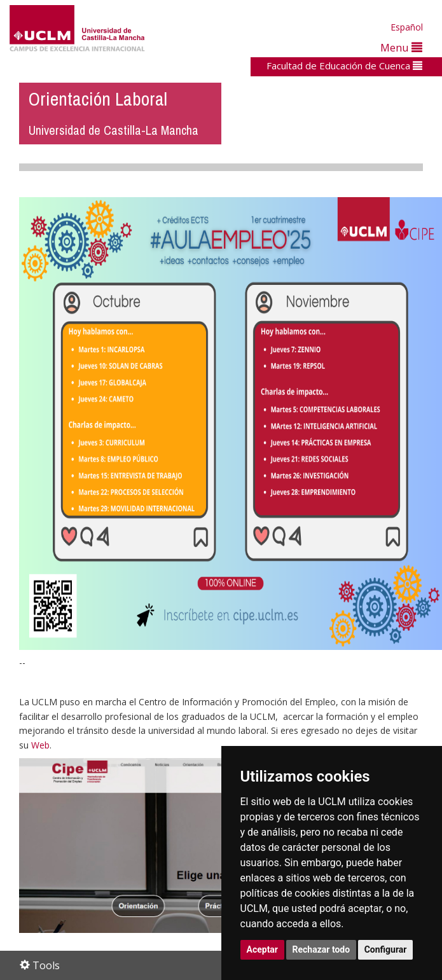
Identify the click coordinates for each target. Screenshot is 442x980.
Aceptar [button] (263, 949)
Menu (401, 47)
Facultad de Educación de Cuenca (344, 66)
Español (407, 27)
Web (40, 745)
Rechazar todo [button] (321, 949)
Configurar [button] (386, 949)
